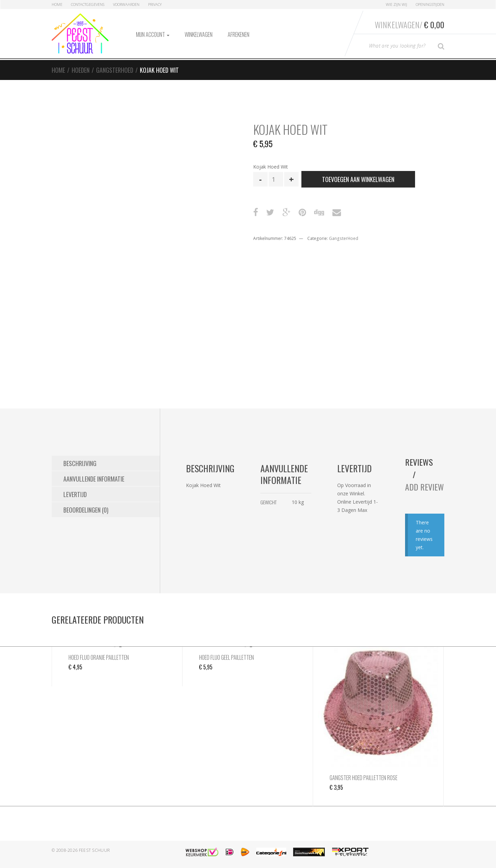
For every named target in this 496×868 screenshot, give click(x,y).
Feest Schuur (95, 850)
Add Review (425, 487)
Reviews (419, 462)
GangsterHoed (115, 70)
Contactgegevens (88, 4)
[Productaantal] (276, 179)
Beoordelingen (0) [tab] (86, 510)
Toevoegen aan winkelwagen (358, 179)
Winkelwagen (199, 34)
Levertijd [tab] (75, 494)
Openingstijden (430, 4)
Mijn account (153, 34)
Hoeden (81, 70)
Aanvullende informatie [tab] (94, 479)
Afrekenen (239, 34)
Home (57, 4)
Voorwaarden (126, 4)
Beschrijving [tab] (80, 463)
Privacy (155, 4)
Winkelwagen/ (410, 24)
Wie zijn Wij (396, 4)
